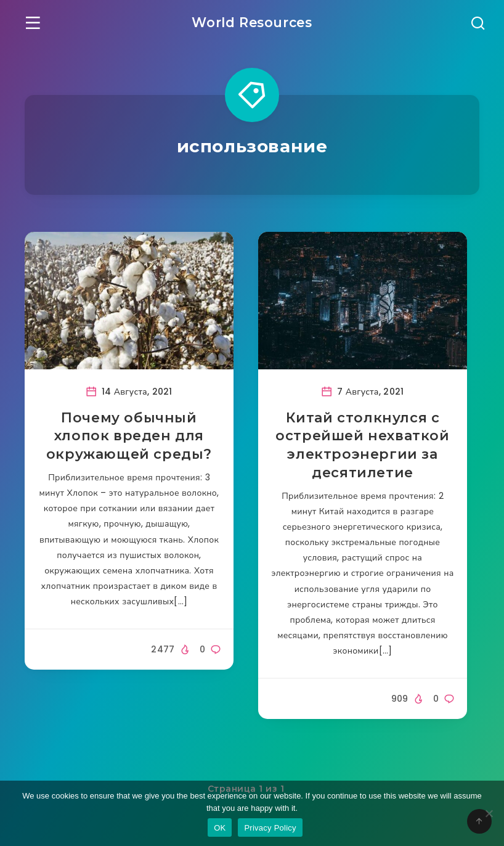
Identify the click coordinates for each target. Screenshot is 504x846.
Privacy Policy (270, 828)
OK (220, 828)
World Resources (252, 22)
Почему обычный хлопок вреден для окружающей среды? (129, 437)
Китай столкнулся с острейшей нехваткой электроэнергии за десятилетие (362, 446)
